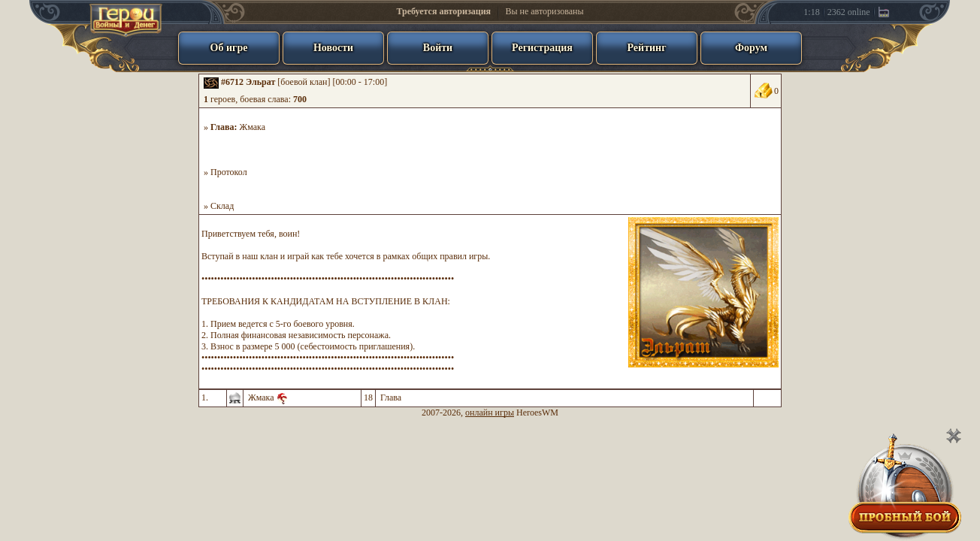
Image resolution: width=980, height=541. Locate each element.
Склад (222, 206)
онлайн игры (490, 413)
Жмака (253, 127)
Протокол (229, 172)
